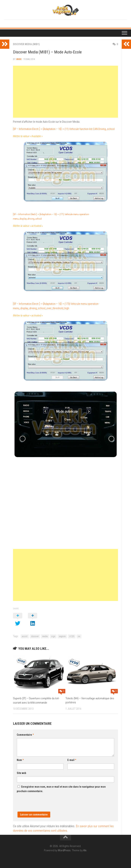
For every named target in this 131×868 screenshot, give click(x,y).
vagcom (62, 636)
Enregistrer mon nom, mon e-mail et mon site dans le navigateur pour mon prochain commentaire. (61, 789)
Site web (21, 773)
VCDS (72, 636)
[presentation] (45, 804)
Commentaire (25, 735)
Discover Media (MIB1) (26, 44)
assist (25, 636)
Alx (85, 850)
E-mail (72, 760)
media (45, 636)
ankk (19, 59)
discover (35, 636)
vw (79, 636)
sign (53, 636)
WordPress (64, 850)
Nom (20, 760)
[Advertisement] (65, 92)
